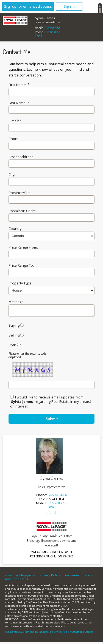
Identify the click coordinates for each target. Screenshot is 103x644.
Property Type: (20, 283)
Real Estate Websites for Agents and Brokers (68, 634)
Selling (14, 337)
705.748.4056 (52, 32)
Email (38, 36)
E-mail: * (15, 121)
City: (12, 175)
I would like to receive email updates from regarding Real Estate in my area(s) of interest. (51, 403)
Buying (14, 327)
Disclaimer (72, 577)
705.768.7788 (52, 28)
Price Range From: (23, 247)
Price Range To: (21, 265)
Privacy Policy (50, 577)
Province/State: (21, 193)
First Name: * (19, 85)
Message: (16, 302)
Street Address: (21, 157)
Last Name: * (19, 103)
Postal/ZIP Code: (22, 211)
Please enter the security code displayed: (27, 357)
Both (12, 347)
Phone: (14, 139)
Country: (15, 229)
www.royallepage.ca (20, 577)
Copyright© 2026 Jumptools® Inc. (24, 634)
